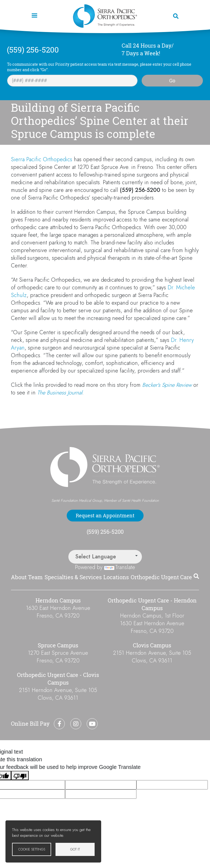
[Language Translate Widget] (105, 557)
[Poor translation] (20, 775)
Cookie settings (32, 849)
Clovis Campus (152, 645)
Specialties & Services (73, 577)
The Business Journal (60, 393)
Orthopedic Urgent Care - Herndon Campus (152, 604)
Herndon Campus (58, 600)
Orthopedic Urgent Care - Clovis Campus (58, 679)
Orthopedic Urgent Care (161, 577)
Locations (116, 577)
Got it (75, 849)
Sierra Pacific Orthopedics (42, 159)
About (19, 577)
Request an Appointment (105, 515)
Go (172, 80)
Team (35, 577)
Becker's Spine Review (167, 385)
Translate (120, 567)
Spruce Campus (58, 645)
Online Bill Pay (30, 724)
